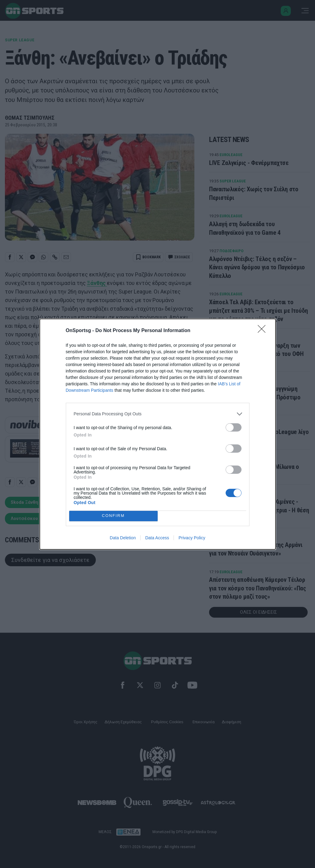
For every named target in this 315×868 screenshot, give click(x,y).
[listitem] (158, 414)
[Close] (264, 331)
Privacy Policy (192, 538)
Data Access (157, 538)
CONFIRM (113, 516)
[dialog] (158, 434)
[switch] (234, 427)
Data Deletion (123, 538)
